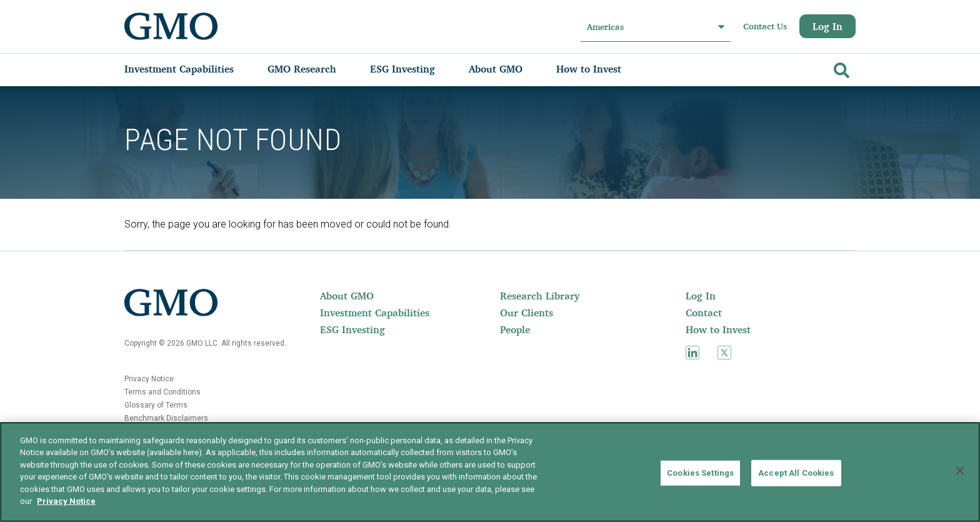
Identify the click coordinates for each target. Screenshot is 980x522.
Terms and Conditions (162, 392)
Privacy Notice (149, 379)
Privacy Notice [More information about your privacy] (66, 501)
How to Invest (718, 329)
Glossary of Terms (156, 405)
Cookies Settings (700, 473)
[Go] (840, 68)
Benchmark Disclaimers (166, 418)
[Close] (960, 471)
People (515, 329)
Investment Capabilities (375, 313)
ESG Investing (352, 329)
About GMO (347, 296)
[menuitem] (192, 69)
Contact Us (765, 26)
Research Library (540, 296)
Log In (827, 26)
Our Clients (527, 313)
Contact (704, 313)
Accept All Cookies (796, 473)
